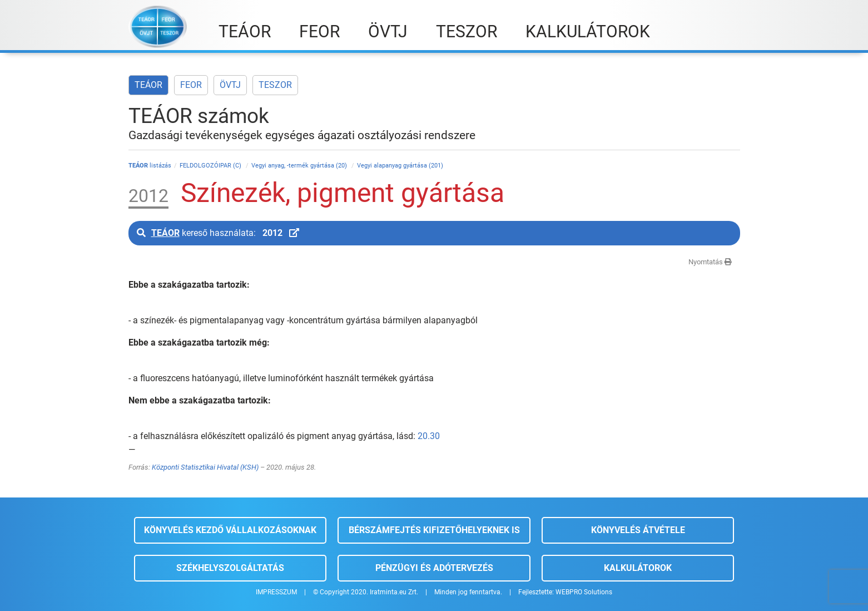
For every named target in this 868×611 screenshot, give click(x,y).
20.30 (429, 436)
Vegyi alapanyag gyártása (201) (400, 166)
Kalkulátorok (638, 568)
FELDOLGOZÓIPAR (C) (211, 166)
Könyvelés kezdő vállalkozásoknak (230, 530)
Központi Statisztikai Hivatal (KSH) (205, 467)
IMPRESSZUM (276, 592)
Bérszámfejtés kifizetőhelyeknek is (434, 530)
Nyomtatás (710, 262)
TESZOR (275, 85)
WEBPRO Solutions (584, 592)
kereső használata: (218, 233)
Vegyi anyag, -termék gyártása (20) (300, 166)
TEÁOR (148, 85)
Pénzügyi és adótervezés (434, 568)
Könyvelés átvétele (638, 530)
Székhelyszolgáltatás (230, 568)
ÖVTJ (230, 85)
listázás (150, 166)
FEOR (191, 85)
